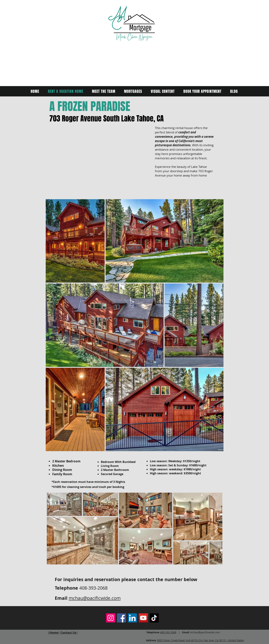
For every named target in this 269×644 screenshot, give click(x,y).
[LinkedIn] (132, 618)
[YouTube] (143, 618)
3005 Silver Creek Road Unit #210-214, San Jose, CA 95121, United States (200, 640)
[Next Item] (216, 528)
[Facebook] (122, 618)
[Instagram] (111, 618)
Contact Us (68, 633)
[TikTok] (154, 618)
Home (54, 633)
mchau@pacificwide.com (95, 598)
